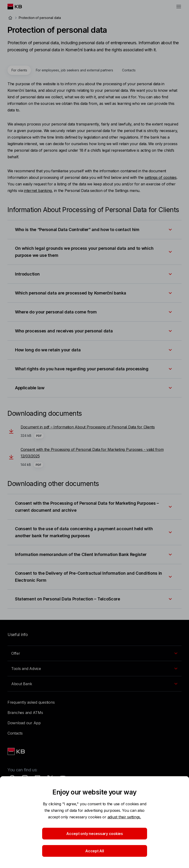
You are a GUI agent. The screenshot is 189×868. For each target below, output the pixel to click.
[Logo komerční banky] (18, 7)
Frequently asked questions (31, 702)
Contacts (15, 733)
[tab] (19, 70)
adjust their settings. (124, 817)
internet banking (38, 191)
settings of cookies (161, 177)
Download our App (24, 723)
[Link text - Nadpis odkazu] (17, 751)
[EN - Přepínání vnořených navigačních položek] (94, 653)
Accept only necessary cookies (95, 834)
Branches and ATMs (25, 713)
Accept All (94, 851)
